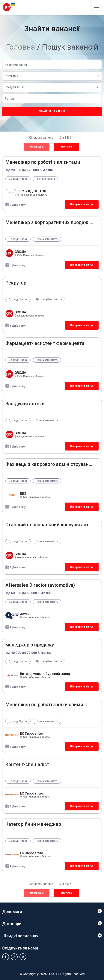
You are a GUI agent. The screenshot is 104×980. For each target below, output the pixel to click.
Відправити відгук (82, 204)
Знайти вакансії (52, 111)
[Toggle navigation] (97, 7)
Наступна (66, 147)
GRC (52, 974)
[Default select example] (52, 76)
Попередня (37, 147)
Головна (21, 47)
